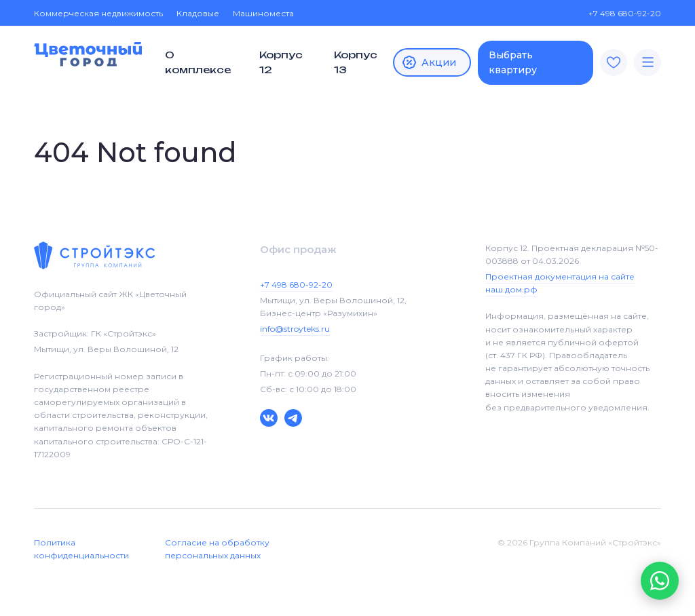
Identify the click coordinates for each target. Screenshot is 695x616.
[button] (660, 581)
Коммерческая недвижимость (98, 13)
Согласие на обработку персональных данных (217, 549)
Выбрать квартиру (513, 62)
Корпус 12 (281, 62)
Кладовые (198, 13)
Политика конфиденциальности (81, 549)
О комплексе (198, 62)
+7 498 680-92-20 (618, 13)
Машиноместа (263, 13)
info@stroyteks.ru (295, 329)
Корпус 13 (356, 62)
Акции (429, 62)
